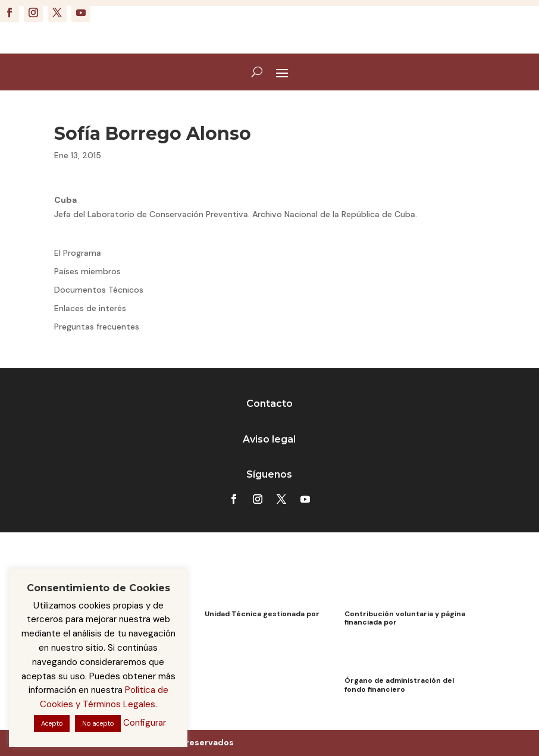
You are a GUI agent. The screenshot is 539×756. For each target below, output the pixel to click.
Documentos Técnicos (99, 290)
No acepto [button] (98, 723)
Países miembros (87, 271)
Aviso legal (269, 439)
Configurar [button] (145, 723)
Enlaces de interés (90, 308)
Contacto (269, 404)
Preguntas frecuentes (97, 327)
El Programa (78, 253)
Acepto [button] (52, 723)
